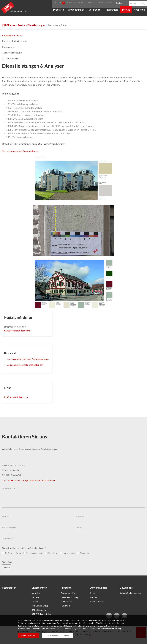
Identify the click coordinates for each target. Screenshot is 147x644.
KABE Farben (9, 25)
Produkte (59, 11)
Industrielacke (67, 606)
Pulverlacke (66, 610)
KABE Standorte (39, 614)
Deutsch (119, 3)
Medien (35, 606)
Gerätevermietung (12, 53)
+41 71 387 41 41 (12, 485)
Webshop (140, 11)
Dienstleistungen (36, 25)
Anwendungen (76, 11)
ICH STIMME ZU (28, 635)
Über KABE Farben (76, 3)
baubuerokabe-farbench (19, 331)
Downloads (91, 3)
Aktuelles (36, 598)
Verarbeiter (95, 11)
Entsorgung (8, 47)
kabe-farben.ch (49, 485)
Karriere (35, 602)
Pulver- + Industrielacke (15, 41)
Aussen (94, 602)
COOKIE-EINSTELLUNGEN (57, 635)
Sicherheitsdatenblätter (130, 598)
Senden (6, 572)
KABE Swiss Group (40, 610)
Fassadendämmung (69, 602)
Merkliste (59, 3)
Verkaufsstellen (104, 3)
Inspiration (112, 11)
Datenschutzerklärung (111, 628)
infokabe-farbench (31, 485)
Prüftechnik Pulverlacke (18, 402)
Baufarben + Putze (12, 35)
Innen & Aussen (97, 606)
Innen (93, 598)
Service (126, 11)
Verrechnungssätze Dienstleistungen (22, 151)
